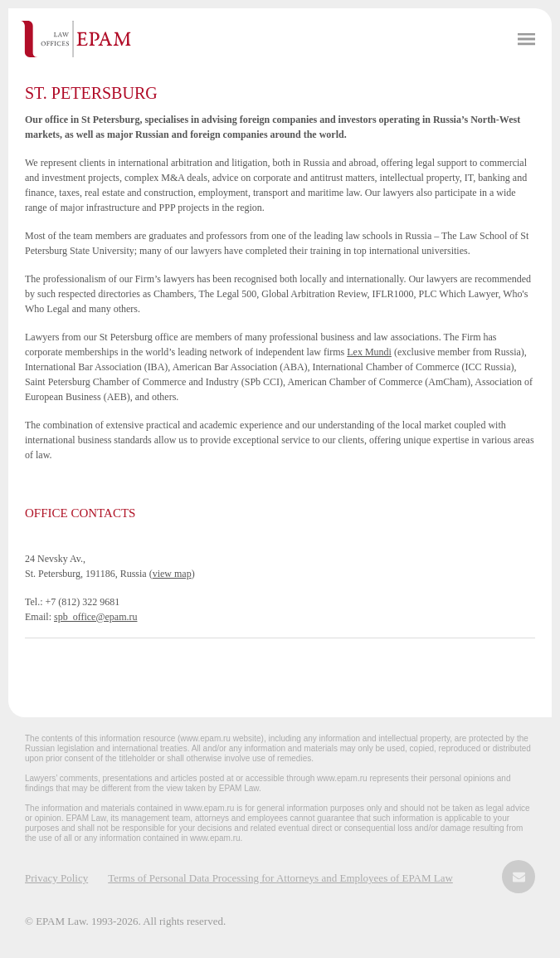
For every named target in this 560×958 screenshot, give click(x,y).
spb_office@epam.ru (95, 617)
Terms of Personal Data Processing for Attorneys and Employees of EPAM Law (280, 878)
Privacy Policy (56, 878)
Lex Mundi (369, 352)
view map (172, 574)
